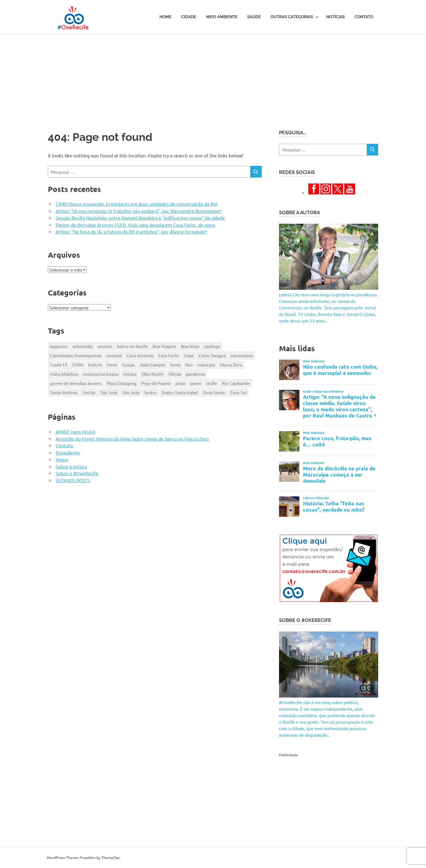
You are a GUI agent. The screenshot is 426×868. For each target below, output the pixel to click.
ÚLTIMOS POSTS (73, 480)
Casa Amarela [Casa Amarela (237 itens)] (140, 355)
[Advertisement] (213, 75)
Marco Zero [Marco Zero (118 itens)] (231, 365)
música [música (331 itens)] (130, 374)
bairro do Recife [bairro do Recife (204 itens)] (132, 346)
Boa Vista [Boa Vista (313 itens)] (190, 346)
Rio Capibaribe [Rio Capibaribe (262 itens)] (236, 383)
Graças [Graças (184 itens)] (128, 365)
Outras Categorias (295, 17)
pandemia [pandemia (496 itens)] (195, 374)
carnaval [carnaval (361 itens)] (114, 355)
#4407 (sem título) (76, 432)
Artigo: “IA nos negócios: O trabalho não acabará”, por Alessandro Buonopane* (139, 211)
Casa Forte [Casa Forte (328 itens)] (168, 355)
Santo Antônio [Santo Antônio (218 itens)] (64, 392)
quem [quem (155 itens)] (195, 383)
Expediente (68, 452)
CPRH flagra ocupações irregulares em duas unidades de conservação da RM (137, 204)
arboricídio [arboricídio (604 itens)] (83, 346)
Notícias (336, 17)
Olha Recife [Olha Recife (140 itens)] (152, 374)
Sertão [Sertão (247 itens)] (89, 392)
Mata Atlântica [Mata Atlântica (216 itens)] (64, 374)
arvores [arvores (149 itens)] (105, 346)
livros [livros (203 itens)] (176, 365)
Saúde (254, 17)
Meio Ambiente (222, 17)
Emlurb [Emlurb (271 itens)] (95, 365)
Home (165, 17)
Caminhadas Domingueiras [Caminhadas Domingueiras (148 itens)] (76, 355)
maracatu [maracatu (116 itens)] (206, 365)
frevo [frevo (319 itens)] (112, 365)
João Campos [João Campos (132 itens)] (153, 365)
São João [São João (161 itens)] (131, 392)
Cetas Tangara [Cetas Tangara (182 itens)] (212, 355)
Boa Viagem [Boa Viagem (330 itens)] (164, 346)
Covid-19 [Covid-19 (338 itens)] (59, 365)
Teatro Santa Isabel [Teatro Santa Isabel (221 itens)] (180, 392)
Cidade (189, 17)
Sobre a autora (71, 466)
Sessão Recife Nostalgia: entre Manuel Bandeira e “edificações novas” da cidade (140, 218)
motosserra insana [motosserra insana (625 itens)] (101, 374)
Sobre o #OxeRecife (77, 473)
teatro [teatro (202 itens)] (151, 392)
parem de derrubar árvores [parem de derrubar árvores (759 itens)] (76, 383)
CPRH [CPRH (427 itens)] (78, 365)
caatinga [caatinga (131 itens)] (212, 346)
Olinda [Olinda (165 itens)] (175, 374)
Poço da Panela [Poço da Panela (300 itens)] (156, 383)
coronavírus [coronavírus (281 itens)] (242, 355)
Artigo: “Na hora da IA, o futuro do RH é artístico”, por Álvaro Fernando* (131, 231)
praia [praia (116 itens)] (180, 383)
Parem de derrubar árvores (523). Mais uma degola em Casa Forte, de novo (135, 225)
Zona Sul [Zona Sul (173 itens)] (238, 392)
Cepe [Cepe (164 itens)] (189, 355)
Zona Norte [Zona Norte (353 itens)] (214, 392)
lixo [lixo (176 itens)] (189, 365)
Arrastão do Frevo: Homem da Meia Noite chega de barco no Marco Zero (132, 439)
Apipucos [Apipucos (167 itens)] (59, 346)
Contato (364, 17)
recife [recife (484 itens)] (212, 383)
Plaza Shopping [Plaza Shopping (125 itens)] (122, 383)
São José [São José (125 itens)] (109, 392)
